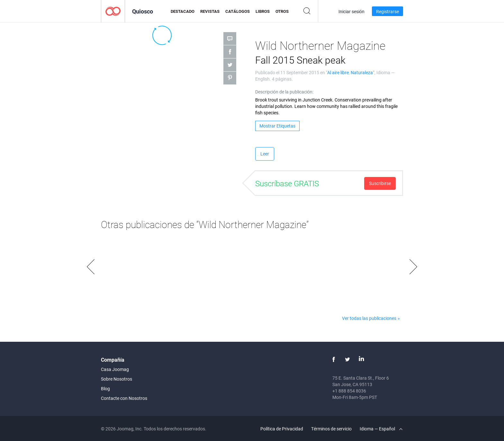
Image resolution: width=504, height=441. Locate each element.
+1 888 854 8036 (349, 391)
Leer (265, 154)
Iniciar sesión (351, 11)
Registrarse (387, 11)
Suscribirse (380, 183)
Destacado (183, 11)
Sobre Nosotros (117, 379)
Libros (263, 11)
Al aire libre (338, 72)
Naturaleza (362, 72)
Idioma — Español (381, 429)
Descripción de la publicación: (284, 92)
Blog (105, 388)
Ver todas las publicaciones (369, 318)
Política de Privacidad (282, 429)
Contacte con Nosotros (124, 398)
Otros (282, 11)
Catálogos (238, 11)
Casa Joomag (115, 369)
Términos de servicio (331, 429)
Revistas (210, 11)
